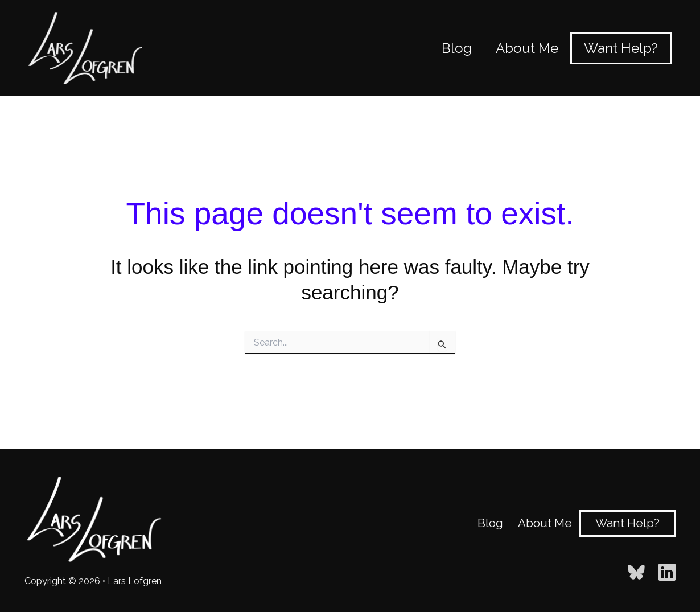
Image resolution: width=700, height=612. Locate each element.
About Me (545, 523)
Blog (493, 523)
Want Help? (627, 523)
